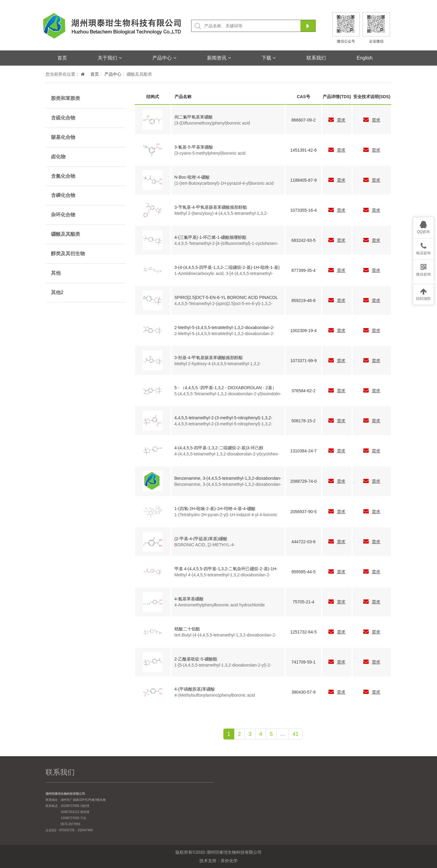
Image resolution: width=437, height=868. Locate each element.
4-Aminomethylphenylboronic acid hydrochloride (220, 605)
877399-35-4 (303, 270)
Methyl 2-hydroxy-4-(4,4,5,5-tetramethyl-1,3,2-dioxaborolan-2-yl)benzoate (218, 364)
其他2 (57, 292)
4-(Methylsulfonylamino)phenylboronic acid (215, 695)
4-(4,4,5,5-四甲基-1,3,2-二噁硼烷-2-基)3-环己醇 (219, 448)
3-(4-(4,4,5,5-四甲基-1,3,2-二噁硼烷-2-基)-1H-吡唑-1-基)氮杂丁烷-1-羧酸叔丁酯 (227, 268)
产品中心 (164, 58)
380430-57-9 (303, 692)
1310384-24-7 (303, 451)
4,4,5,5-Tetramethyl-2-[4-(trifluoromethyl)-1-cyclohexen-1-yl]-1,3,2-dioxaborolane (226, 244)
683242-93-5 (303, 240)
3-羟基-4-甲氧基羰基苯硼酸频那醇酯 (209, 358)
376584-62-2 (303, 391)
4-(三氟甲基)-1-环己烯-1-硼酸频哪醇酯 (211, 237)
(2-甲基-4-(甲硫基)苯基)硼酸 (201, 539)
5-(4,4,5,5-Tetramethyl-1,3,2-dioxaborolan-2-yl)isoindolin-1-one (228, 394)
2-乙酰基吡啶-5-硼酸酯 (196, 659)
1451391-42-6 (303, 150)
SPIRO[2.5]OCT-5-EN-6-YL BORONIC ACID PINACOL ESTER (226, 298)
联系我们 (316, 58)
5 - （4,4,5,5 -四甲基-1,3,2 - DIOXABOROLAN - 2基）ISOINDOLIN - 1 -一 (225, 388)
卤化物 (58, 157)
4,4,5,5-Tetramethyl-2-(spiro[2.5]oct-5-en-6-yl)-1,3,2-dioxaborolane (224, 304)
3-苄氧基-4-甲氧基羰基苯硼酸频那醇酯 (211, 207)
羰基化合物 (63, 137)
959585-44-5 (303, 572)
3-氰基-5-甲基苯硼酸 (194, 147)
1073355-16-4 (303, 210)
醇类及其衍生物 (68, 254)
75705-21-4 (303, 602)
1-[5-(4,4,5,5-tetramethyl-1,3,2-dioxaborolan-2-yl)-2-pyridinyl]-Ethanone (223, 665)
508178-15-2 (303, 421)
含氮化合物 (63, 176)
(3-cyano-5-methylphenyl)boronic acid (210, 153)
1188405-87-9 (303, 180)
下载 (269, 58)
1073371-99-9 (303, 361)
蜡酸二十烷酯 (187, 629)
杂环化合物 (63, 215)
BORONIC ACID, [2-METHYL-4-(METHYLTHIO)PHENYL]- (205, 545)
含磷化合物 (63, 195)
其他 (56, 273)
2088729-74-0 (303, 481)
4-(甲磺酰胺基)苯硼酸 (195, 689)
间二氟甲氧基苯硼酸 (194, 117)
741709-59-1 (303, 662)
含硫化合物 (63, 118)
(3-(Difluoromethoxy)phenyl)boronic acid (212, 123)
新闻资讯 (219, 58)
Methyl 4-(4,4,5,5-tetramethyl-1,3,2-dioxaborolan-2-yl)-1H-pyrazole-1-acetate (223, 575)
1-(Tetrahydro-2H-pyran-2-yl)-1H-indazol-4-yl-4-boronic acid (226, 515)
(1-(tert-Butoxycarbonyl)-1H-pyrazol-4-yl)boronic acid (224, 183)
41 (296, 734)
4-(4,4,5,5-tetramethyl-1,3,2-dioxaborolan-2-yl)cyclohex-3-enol (227, 454)
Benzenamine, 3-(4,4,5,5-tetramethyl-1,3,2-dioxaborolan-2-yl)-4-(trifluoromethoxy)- (228, 479)
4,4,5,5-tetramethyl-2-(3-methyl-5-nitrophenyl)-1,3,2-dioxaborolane (224, 418)
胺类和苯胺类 (66, 98)
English (364, 58)
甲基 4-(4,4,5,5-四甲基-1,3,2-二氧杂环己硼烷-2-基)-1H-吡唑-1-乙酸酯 (226, 569)
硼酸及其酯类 (66, 234)
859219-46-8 (303, 300)
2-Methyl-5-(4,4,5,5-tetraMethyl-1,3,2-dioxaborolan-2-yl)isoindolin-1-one (225, 328)
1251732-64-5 (303, 632)
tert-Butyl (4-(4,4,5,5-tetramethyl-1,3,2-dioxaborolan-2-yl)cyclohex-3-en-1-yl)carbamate (225, 635)
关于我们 (110, 58)
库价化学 (229, 861)
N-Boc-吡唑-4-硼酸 (192, 177)
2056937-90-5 (303, 512)
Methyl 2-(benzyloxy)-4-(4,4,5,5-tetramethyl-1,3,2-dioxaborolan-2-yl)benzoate (221, 214)
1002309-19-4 (303, 331)
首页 (62, 58)
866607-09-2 (303, 120)
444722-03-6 (303, 542)
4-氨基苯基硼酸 (189, 599)
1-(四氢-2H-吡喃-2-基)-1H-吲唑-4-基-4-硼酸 (215, 509)
